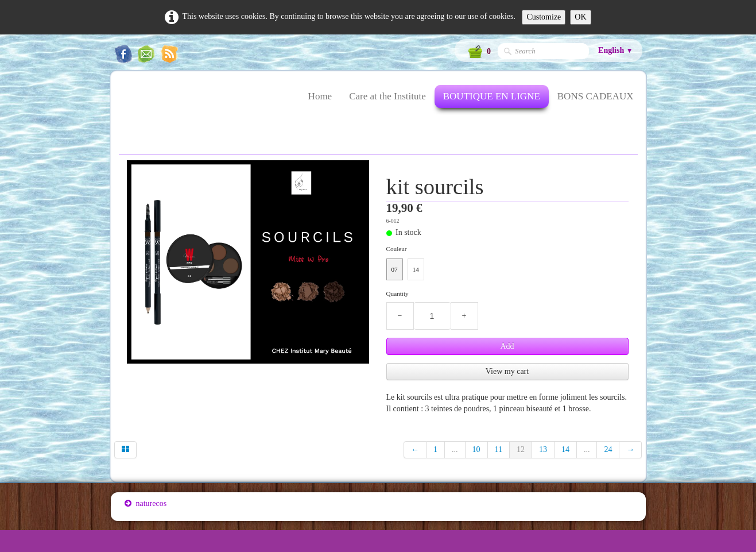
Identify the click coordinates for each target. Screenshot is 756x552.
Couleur (397, 249)
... (455, 449)
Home (320, 96)
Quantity (398, 294)
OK (580, 17)
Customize (544, 17)
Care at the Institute (387, 96)
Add (507, 346)
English (615, 50)
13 (543, 449)
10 (476, 449)
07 (395, 269)
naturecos (146, 503)
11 (499, 449)
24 (608, 449)
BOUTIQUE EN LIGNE (492, 96)
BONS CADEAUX (596, 96)
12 (521, 449)
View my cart (507, 371)
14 (416, 269)
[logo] (124, 103)
